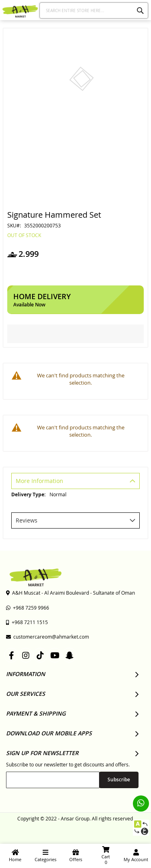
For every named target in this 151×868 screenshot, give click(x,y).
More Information (39, 481)
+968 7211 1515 (27, 622)
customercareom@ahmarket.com (48, 637)
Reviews (27, 520)
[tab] (75, 482)
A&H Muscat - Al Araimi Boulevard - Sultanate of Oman (70, 593)
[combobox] (94, 10)
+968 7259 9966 (28, 608)
